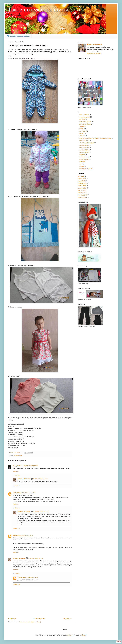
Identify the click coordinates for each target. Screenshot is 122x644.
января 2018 (82, 186)
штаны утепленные (86, 169)
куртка (82, 133)
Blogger (84, 635)
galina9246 (16, 493)
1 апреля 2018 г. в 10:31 (28, 493)
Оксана (15, 535)
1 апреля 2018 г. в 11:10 (41, 511)
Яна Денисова (17, 466)
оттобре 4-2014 (84, 150)
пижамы (82, 155)
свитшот (82, 162)
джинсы (82, 126)
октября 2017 (82, 193)
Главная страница (40, 619)
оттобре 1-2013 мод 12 (87, 143)
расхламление (18, 455)
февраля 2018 (82, 183)
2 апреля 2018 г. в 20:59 (36, 558)
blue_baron (69, 635)
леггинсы (82, 136)
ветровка (82, 119)
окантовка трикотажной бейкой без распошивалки (95, 138)
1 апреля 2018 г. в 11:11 (41, 479)
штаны (82, 166)
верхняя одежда (85, 117)
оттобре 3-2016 (84, 148)
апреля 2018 (82, 179)
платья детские (84, 157)
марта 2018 (81, 181)
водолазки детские (85, 122)
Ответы (17, 475)
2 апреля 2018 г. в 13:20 (26, 535)
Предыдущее (67, 619)
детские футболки (85, 124)
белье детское (84, 115)
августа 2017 (82, 197)
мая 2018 (81, 176)
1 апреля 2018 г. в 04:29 (30, 466)
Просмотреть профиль (95, 54)
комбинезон (83, 131)
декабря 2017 (82, 188)
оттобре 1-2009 (84, 140)
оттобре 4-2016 (84, 152)
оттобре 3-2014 (84, 145)
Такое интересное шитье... (41, 9)
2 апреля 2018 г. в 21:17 (30, 577)
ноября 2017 (82, 190)
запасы (82, 129)
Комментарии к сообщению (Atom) (30, 622)
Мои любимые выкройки (18, 36)
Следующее (12, 619)
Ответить (16, 471)
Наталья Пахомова (24, 479)
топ (81, 164)
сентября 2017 (82, 195)
